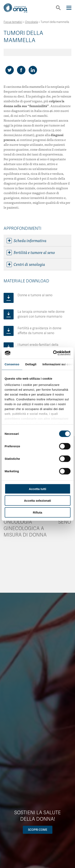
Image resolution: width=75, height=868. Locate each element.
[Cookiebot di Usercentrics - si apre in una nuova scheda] (53, 353)
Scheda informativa (26, 240)
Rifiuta (37, 512)
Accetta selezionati (37, 501)
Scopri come (38, 830)
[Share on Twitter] (10, 70)
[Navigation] (69, 8)
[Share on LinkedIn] (33, 70)
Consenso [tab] (12, 364)
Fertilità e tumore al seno (31, 252)
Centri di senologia (26, 264)
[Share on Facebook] (21, 70)
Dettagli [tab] (31, 364)
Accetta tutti (37, 489)
